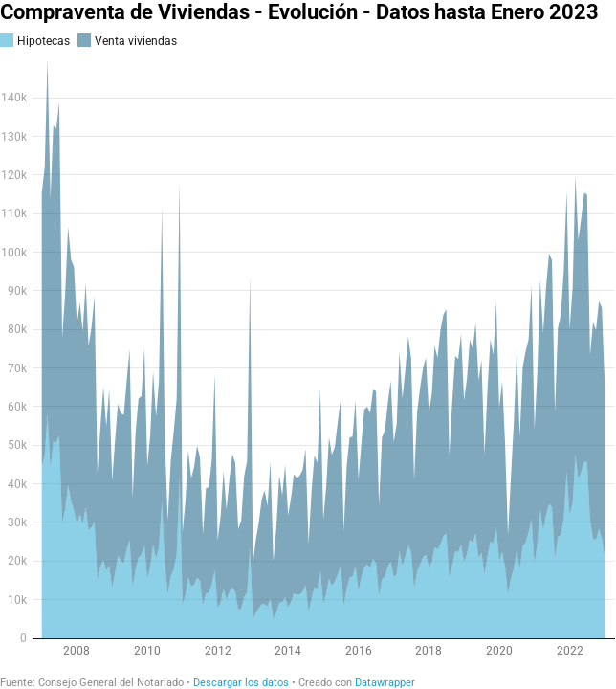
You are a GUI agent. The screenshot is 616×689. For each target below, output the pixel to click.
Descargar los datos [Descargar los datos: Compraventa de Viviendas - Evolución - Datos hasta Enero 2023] (241, 683)
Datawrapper (385, 683)
